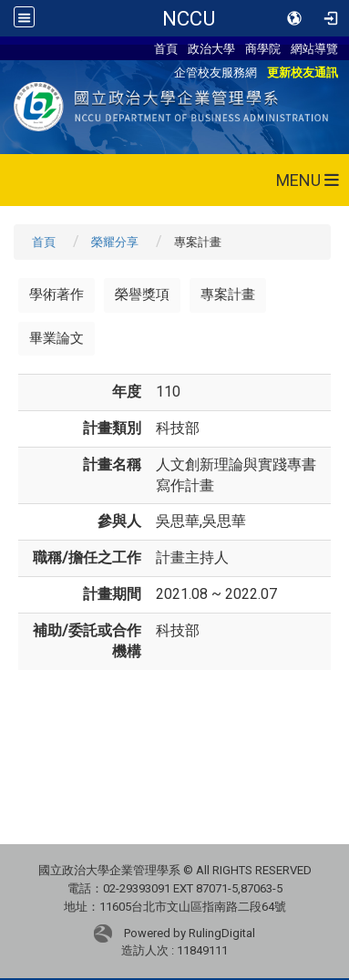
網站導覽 (314, 48)
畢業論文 (56, 338)
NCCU (189, 18)
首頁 (166, 48)
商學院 (263, 48)
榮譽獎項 (142, 294)
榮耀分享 (115, 242)
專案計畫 (228, 294)
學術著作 (56, 294)
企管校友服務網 (216, 72)
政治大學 (211, 48)
